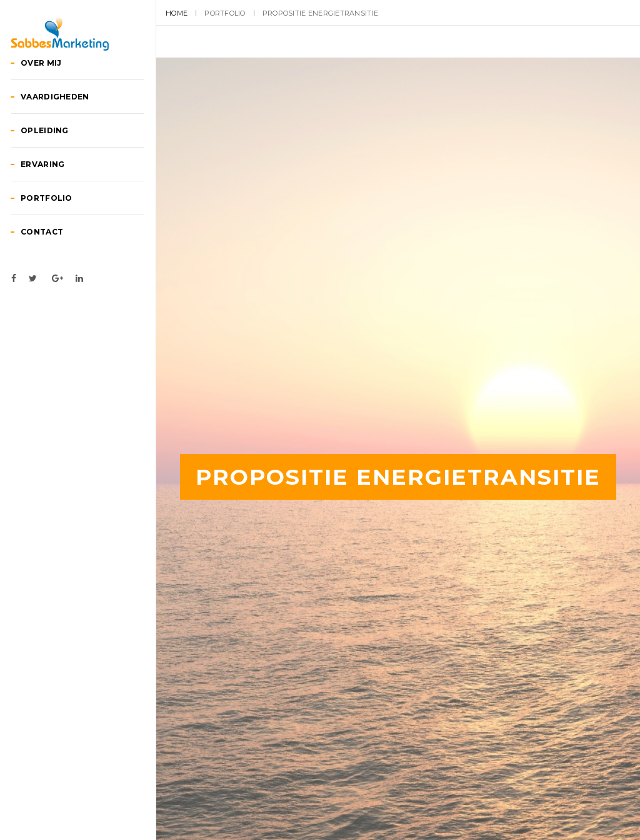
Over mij (55, 117)
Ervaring (56, 218)
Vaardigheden (68, 150)
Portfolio (60, 252)
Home (177, 13)
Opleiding (58, 184)
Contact (56, 286)
